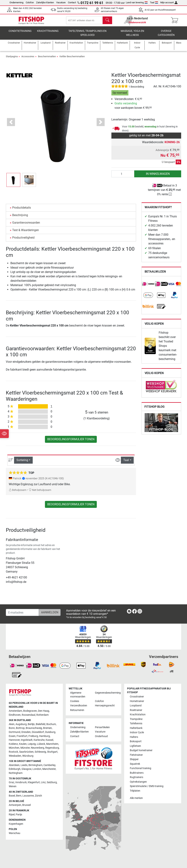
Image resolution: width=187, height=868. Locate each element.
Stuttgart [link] (52, 752)
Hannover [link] (14, 740)
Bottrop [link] (20, 728)
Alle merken (136, 798)
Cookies (75, 701)
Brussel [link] (26, 805)
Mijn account (169, 2)
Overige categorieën (166, 36)
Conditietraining (20, 34)
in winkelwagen (158, 177)
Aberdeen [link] (14, 765)
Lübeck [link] (41, 744)
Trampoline (136, 719)
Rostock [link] (13, 752)
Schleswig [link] (40, 752)
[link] (148, 287)
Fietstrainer (136, 755)
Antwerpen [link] (15, 805)
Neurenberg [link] (38, 748)
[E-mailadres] (22, 613)
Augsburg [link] (21, 724)
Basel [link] (12, 796)
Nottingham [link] (16, 773)
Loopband (136, 706)
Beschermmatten (47, 59)
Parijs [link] (19, 815)
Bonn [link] (12, 728)
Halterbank (136, 728)
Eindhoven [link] (15, 715)
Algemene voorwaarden (78, 695)
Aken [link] (12, 724)
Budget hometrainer (141, 750)
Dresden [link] (26, 732)
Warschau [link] (15, 833)
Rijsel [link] (12, 815)
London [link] (37, 769)
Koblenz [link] (13, 744)
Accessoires (28, 59)
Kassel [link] (49, 740)
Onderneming (16, 2)
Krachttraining (48, 34)
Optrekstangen (138, 782)
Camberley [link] (49, 765)
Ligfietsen (135, 746)
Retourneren (77, 710)
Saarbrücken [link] (26, 752)
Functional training (141, 768)
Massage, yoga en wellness (132, 36)
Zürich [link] (38, 796)
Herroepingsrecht (105, 706)
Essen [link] (12, 736)
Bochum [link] (51, 724)
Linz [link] (43, 783)
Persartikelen (102, 727)
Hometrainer (137, 701)
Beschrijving (20, 218)
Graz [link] (12, 783)
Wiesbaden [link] (15, 756)
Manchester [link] (49, 769)
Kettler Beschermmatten (72, 59)
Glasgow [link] (26, 769)
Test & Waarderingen (26, 233)
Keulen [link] (23, 744)
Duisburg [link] (50, 732)
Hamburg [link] (44, 736)
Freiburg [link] (33, 736)
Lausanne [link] (28, 796)
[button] (11, 125)
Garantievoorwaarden (26, 225)
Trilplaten (135, 791)
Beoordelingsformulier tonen (71, 442)
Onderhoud (101, 736)
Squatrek (135, 764)
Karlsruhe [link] (39, 740)
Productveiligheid (23, 240)
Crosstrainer (137, 697)
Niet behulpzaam (40, 493)
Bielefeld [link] (41, 724)
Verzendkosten (79, 706)
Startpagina (12, 59)
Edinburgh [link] (15, 769)
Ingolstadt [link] (27, 740)
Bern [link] (19, 796)
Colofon (30, 2)
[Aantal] (123, 177)
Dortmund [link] (15, 732)
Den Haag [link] (44, 711)
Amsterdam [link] (15, 711)
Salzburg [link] (52, 783)
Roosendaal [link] (28, 715)
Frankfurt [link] (22, 736)
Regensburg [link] (52, 748)
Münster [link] (25, 748)
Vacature (61, 2)
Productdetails (22, 210)
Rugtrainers (137, 777)
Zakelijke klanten (45, 2)
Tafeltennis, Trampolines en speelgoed (87, 36)
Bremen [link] (47, 728)
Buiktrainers (137, 773)
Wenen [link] (13, 786)
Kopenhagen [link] (16, 824)
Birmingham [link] (35, 765)
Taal (154, 2)
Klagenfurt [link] (34, 783)
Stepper (134, 759)
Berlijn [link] (31, 724)
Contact (72, 2)
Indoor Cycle (137, 733)
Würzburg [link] (28, 756)
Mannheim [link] (52, 744)
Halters (134, 737)
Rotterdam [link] (42, 715)
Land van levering (137, 2)
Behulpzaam (18, 493)
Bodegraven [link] (30, 711)
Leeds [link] (24, 765)
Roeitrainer (136, 710)
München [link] (14, 748)
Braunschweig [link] (34, 728)
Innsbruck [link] (21, 783)
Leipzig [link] (32, 744)
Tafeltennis (136, 724)
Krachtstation (138, 715)
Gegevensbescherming (106, 693)
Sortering (22, 463)
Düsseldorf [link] (38, 732)
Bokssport (136, 742)
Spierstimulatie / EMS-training (147, 786)
